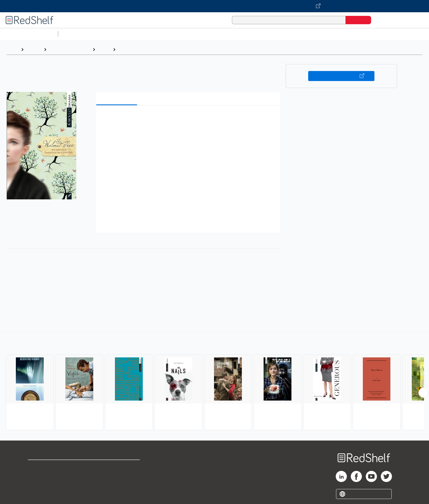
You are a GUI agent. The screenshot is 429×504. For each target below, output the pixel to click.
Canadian (128, 49)
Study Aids (75, 34)
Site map (37, 493)
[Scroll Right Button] (423, 393)
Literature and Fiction (69, 49)
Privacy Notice (43, 484)
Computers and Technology (159, 34)
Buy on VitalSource (341, 76)
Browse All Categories (29, 34)
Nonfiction (337, 34)
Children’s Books (369, 34)
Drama (104, 49)
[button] (189, 118)
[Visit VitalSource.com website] (215, 6)
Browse (34, 49)
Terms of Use (117, 467)
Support (36, 475)
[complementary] (215, 382)
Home (13, 49)
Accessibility (116, 484)
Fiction (315, 34)
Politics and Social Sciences (274, 34)
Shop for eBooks (46, 467)
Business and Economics (216, 34)
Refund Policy (117, 475)
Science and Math (109, 34)
